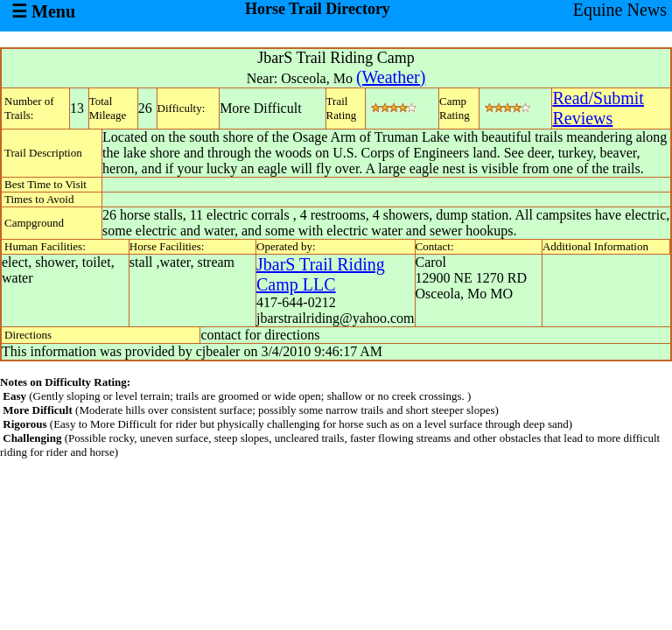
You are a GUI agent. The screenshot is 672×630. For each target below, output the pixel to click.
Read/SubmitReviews (598, 108)
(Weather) (391, 77)
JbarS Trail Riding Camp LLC (321, 274)
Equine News (620, 10)
